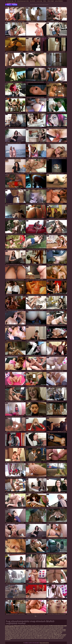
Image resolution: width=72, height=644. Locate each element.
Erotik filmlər (12, 627)
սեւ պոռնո (26, 628)
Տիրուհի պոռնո (18, 637)
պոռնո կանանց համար (35, 633)
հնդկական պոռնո (27, 634)
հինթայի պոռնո (9, 629)
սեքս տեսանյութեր (14, 636)
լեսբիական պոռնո (49, 634)
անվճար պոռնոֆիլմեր (29, 629)
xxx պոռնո (18, 632)
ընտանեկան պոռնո (58, 628)
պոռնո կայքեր (44, 631)
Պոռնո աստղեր (24, 633)
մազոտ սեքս (19, 634)
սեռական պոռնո (61, 631)
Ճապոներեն (33, 1)
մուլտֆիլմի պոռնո (10, 632)
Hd (15, 1)
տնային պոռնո (24, 636)
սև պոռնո (49, 628)
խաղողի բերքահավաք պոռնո (49, 629)
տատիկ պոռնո (18, 629)
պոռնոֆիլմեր (54, 633)
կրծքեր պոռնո (13, 638)
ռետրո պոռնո (21, 638)
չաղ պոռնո (39, 632)
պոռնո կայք (33, 628)
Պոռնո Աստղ (16, 633)
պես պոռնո (54, 627)
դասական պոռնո (30, 638)
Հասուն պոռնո (39, 638)
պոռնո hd (34, 632)
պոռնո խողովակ (26, 632)
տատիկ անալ (26, 637)
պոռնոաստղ (47, 627)
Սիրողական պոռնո (42, 637)
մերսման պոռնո (33, 636)
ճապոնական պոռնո (38, 627)
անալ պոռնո (56, 632)
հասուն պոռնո (46, 633)
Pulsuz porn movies (19, 626)
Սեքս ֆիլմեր (28, 626)
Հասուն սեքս (39, 1)
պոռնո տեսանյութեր (48, 636)
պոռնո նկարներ (44, 626)
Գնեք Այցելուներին (44, 643)
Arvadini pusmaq (53, 626)
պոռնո (7, 636)
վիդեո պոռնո (20, 628)
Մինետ (45, 1)
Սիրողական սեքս (10, 1)
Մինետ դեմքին (51, 1)
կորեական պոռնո (41, 628)
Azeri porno (57, 634)
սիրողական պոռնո (38, 634)
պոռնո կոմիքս (62, 629)
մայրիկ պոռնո (35, 626)
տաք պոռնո (12, 628)
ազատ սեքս (33, 637)
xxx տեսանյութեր (48, 632)
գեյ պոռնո (29, 631)
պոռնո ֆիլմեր (58, 636)
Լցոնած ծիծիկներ (59, 1)
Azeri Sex (40, 636)
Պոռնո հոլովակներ (21, 627)
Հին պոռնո (63, 634)
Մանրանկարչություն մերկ (23, 1)
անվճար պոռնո (11, 3)
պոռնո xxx (38, 629)
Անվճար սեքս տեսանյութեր (51, 638)
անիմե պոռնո (36, 631)
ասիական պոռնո (10, 631)
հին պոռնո (29, 627)
